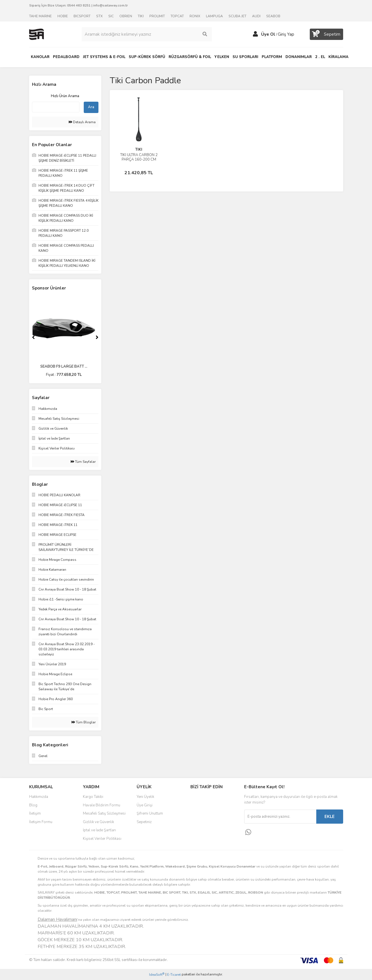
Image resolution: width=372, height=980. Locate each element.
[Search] (147, 34)
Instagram (209, 811)
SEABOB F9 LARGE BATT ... (65, 367)
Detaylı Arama (82, 122)
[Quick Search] (56, 107)
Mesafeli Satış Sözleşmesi (104, 813)
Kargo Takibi (93, 797)
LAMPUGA (214, 16)
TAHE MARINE (40, 16)
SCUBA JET (237, 16)
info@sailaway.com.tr (110, 5)
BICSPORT (82, 16)
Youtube (209, 823)
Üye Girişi (145, 805)
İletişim (35, 813)
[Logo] (36, 34)
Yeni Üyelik (145, 797)
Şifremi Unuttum (150, 813)
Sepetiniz (144, 822)
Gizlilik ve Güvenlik (98, 822)
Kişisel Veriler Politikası (102, 839)
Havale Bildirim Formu (102, 805)
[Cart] (326, 34)
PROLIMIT (157, 16)
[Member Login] (255, 34)
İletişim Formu (41, 822)
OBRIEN (126, 16)
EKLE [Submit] (330, 817)
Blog (33, 805)
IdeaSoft (157, 974)
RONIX (195, 16)
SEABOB (273, 16)
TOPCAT (177, 16)
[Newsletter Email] (280, 817)
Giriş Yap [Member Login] (286, 34)
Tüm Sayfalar (83, 462)
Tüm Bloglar (84, 722)
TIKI (141, 16)
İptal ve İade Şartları (99, 830)
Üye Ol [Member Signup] (268, 34)
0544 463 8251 (79, 5)
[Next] (97, 337)
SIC (111, 16)
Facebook (209, 799)
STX (99, 16)
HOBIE (63, 16)
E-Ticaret (174, 975)
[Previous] (33, 337)
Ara (91, 107)
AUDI (256, 16)
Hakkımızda (39, 797)
